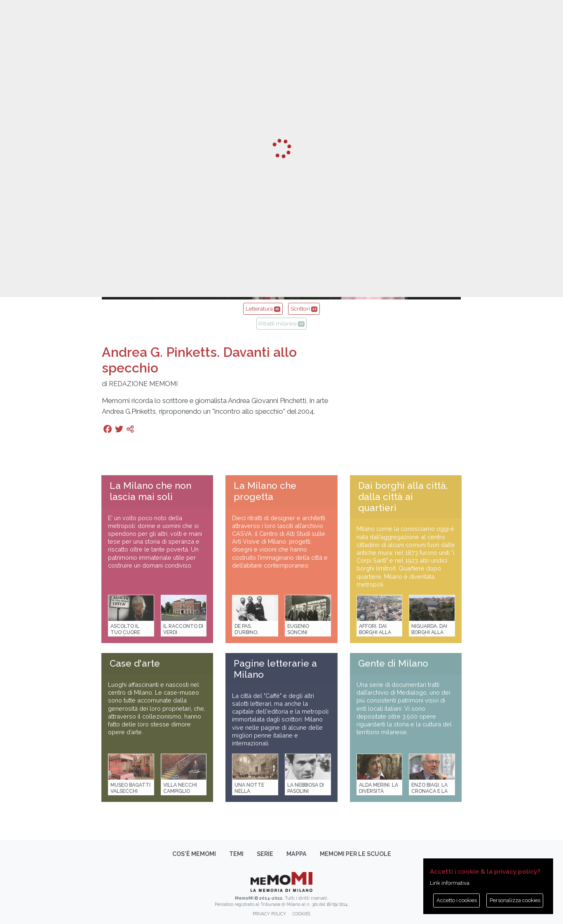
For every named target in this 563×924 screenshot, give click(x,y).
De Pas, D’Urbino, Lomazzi (246, 633)
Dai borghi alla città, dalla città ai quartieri (403, 497)
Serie (265, 854)
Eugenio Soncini (298, 629)
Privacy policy (269, 914)
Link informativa (450, 883)
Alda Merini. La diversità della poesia (379, 791)
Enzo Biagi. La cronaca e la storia (429, 791)
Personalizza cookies (515, 900)
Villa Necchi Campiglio (180, 788)
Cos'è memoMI (194, 854)
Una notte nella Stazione (249, 791)
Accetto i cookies (457, 900)
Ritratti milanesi (281, 323)
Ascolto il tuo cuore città (125, 633)
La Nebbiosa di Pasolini (306, 788)
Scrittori (304, 309)
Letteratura (263, 309)
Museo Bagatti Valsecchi (130, 788)
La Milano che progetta (265, 491)
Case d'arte (135, 663)
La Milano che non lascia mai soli (150, 491)
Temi (236, 854)
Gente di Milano (393, 663)
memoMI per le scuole (355, 854)
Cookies (301, 914)
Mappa (297, 854)
